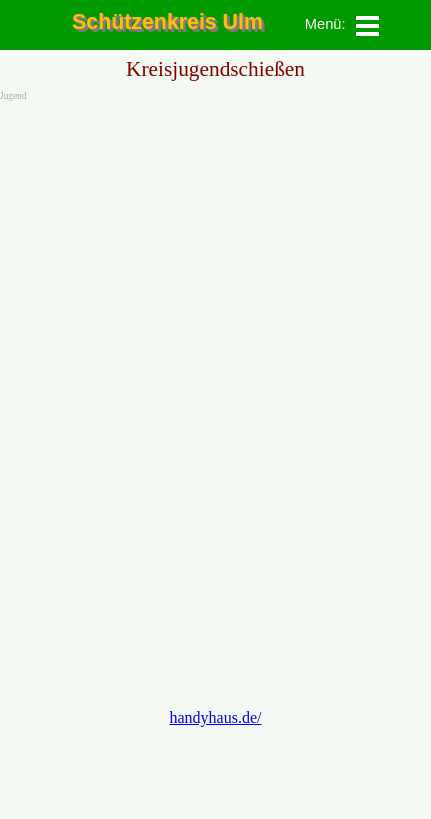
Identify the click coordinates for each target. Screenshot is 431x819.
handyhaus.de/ (216, 717)
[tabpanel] (319, 24)
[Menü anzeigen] (368, 26)
